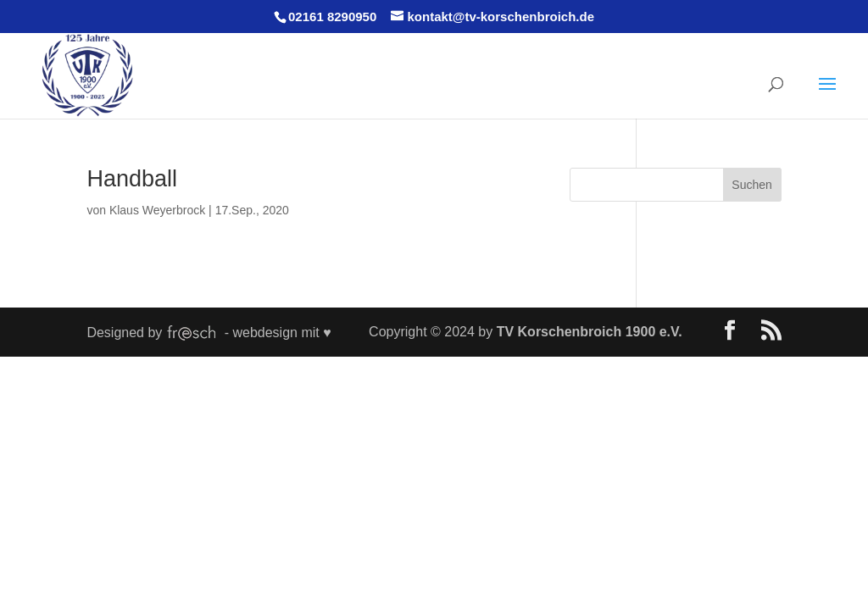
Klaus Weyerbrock (157, 210)
